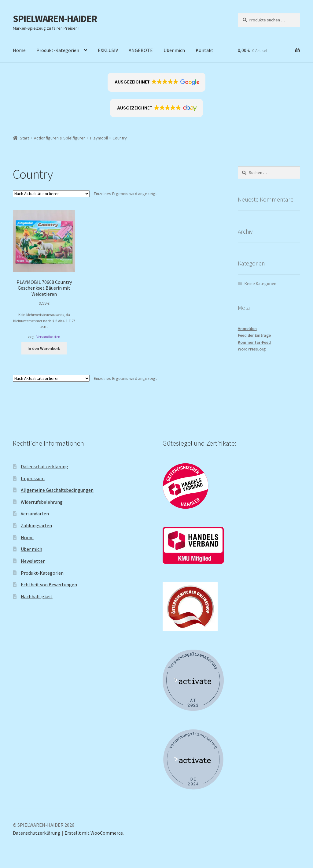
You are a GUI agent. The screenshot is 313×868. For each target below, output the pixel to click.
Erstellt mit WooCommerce (94, 833)
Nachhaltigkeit (37, 596)
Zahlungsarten (36, 525)
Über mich (174, 50)
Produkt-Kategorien (58, 50)
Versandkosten (48, 337)
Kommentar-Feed (254, 342)
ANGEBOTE (141, 50)
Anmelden (247, 328)
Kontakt (204, 50)
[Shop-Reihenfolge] (51, 194)
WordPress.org (252, 349)
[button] (157, 82)
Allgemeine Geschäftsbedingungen (57, 490)
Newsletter (33, 561)
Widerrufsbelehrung (42, 502)
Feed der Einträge (254, 335)
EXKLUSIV (108, 50)
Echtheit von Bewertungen (49, 584)
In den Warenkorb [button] (44, 348)
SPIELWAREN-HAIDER (55, 19)
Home (19, 50)
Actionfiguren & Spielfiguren (60, 138)
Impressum (33, 478)
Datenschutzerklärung (44, 466)
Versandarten (35, 514)
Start (24, 138)
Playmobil (99, 138)
